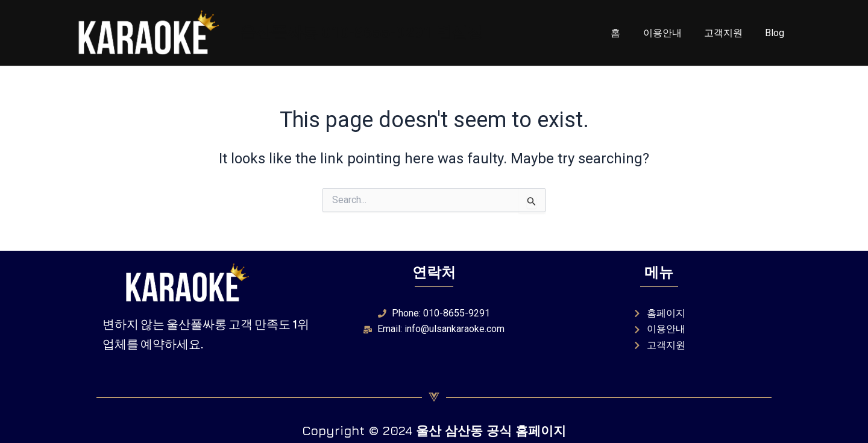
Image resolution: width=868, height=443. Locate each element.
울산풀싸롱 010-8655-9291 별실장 (361, 33)
